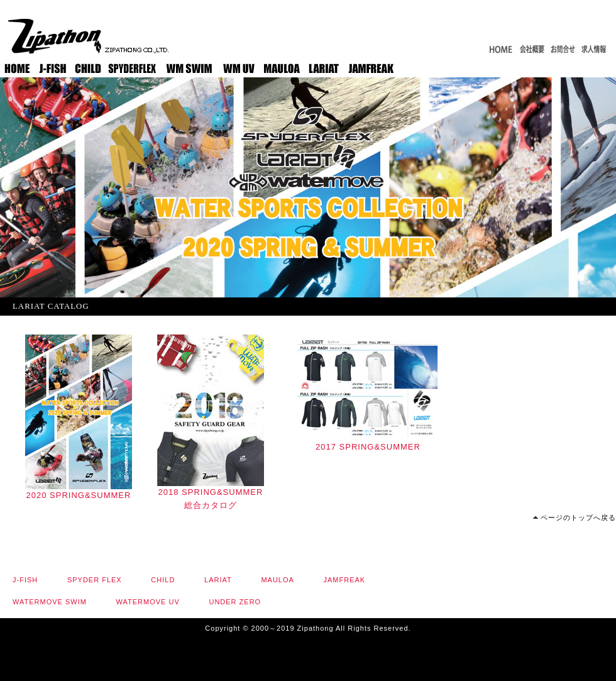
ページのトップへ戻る (578, 518)
